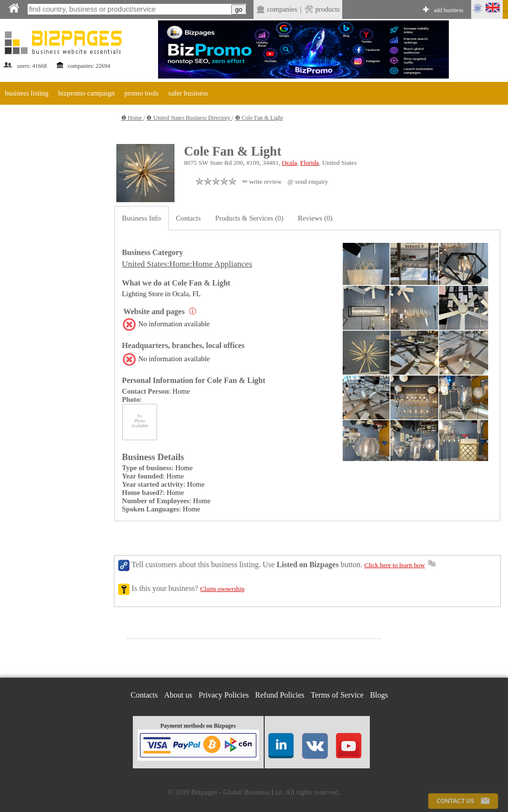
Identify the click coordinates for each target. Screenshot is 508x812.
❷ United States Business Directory (189, 118)
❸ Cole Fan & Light (259, 118)
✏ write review (262, 182)
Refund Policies (280, 695)
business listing (27, 93)
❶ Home (132, 118)
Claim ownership (222, 589)
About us (178, 695)
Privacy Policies (224, 695)
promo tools (142, 93)
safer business (188, 93)
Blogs (379, 695)
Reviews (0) (315, 218)
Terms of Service (337, 695)
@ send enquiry (308, 182)
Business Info (142, 218)
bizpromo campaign (87, 93)
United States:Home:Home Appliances (187, 264)
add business (449, 10)
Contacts (188, 218)
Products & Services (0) (249, 218)
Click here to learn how (395, 565)
